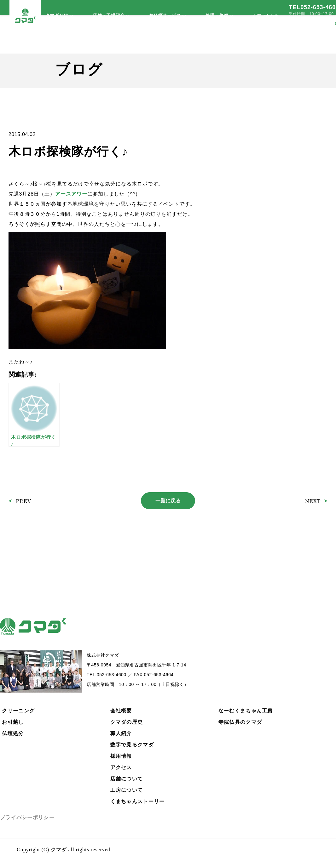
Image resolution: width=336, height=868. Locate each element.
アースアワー (71, 194)
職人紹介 (121, 733)
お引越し (13, 722)
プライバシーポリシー (27, 817)
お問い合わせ (265, 16)
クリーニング (18, 711)
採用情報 (121, 756)
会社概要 (121, 711)
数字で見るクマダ (132, 745)
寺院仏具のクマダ (240, 722)
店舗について (127, 779)
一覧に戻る (168, 501)
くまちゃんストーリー (138, 801)
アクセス (121, 767)
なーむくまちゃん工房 (246, 711)
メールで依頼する (308, 24)
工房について (127, 790)
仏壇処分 (13, 733)
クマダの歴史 (127, 722)
